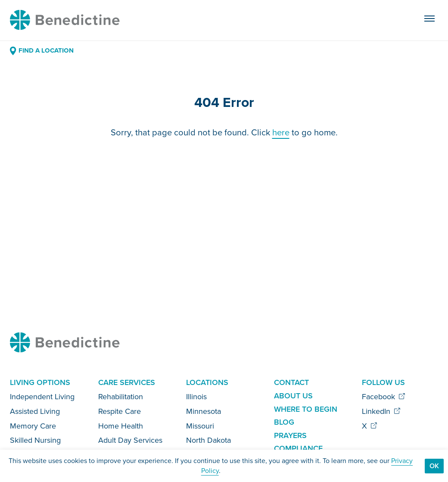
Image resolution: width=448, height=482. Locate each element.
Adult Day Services (130, 440)
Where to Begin (306, 409)
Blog (284, 422)
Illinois (196, 397)
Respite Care (120, 411)
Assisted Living (35, 411)
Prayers (290, 435)
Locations (207, 382)
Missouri (200, 426)
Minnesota (204, 411)
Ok (434, 466)
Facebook (384, 397)
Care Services (127, 382)
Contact (291, 382)
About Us (293, 396)
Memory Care (33, 426)
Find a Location (42, 50)
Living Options (40, 382)
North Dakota (208, 440)
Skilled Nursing (35, 440)
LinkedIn (381, 411)
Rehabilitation (121, 397)
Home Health (121, 426)
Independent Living (42, 397)
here (281, 132)
